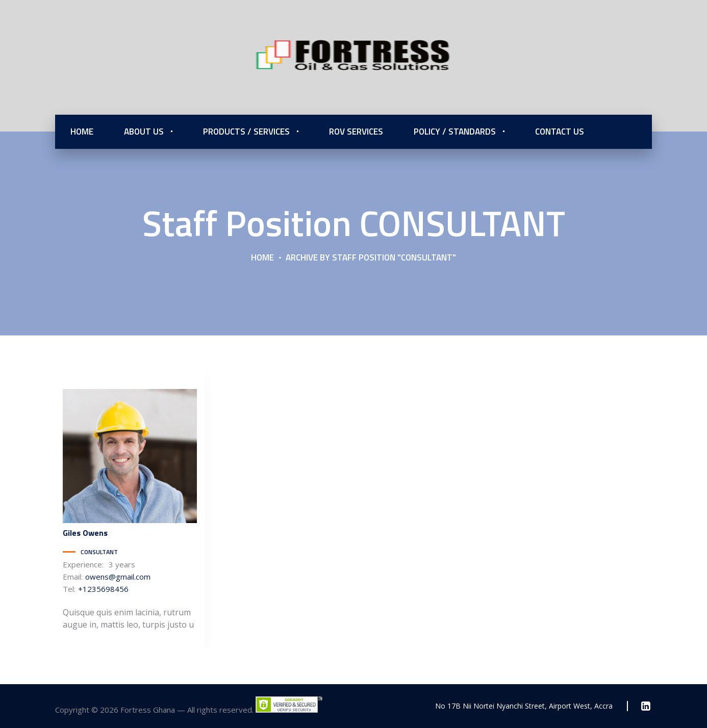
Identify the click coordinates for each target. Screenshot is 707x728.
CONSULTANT (99, 552)
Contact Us (560, 132)
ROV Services (356, 132)
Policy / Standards (455, 132)
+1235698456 (103, 589)
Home (82, 132)
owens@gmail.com (118, 577)
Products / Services (246, 132)
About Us (144, 132)
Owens (85, 533)
